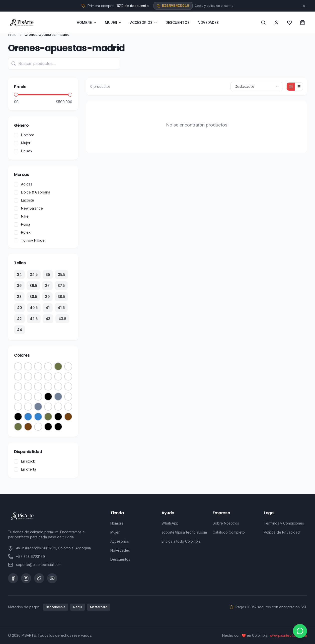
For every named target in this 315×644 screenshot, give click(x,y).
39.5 (61, 297)
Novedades (120, 550)
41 (48, 308)
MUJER (113, 22)
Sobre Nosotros (226, 523)
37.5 (61, 285)
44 (20, 330)
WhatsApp (170, 523)
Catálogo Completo (229, 532)
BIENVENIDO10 (173, 6)
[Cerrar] (304, 6)
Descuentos (120, 559)
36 (19, 285)
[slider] (16, 95)
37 (47, 285)
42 (19, 319)
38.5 (33, 297)
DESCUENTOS (178, 22)
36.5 (33, 285)
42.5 (34, 319)
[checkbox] (16, 135)
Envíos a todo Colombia (181, 541)
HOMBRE (87, 22)
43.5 (62, 319)
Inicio (12, 35)
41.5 (61, 308)
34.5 (34, 274)
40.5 (34, 308)
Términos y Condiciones (284, 523)
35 (48, 274)
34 (19, 274)
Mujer (115, 532)
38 (19, 297)
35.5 (62, 274)
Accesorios (120, 541)
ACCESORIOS (144, 22)
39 (47, 297)
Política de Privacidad (282, 532)
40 (19, 308)
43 (48, 319)
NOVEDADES (208, 22)
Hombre (117, 523)
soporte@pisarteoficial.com (184, 532)
